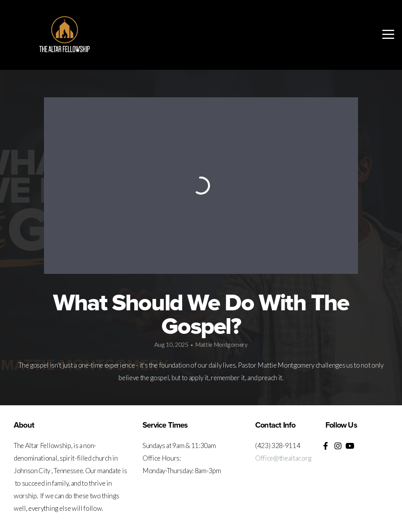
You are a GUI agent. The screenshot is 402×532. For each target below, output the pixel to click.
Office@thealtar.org (283, 458)
